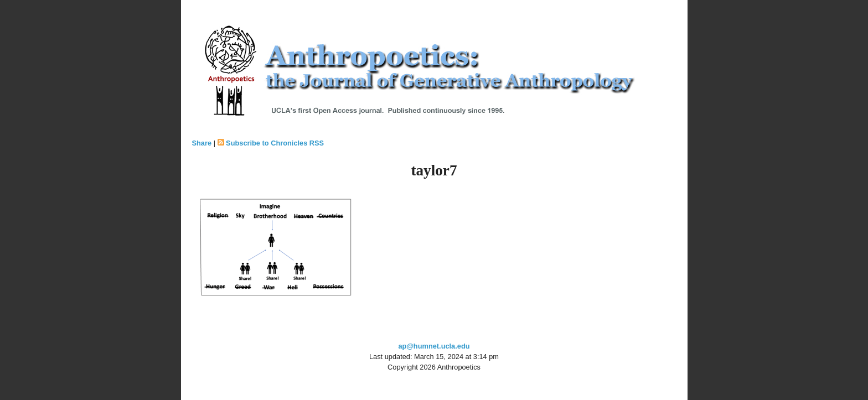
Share (202, 143)
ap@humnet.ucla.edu (434, 346)
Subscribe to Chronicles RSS (275, 143)
